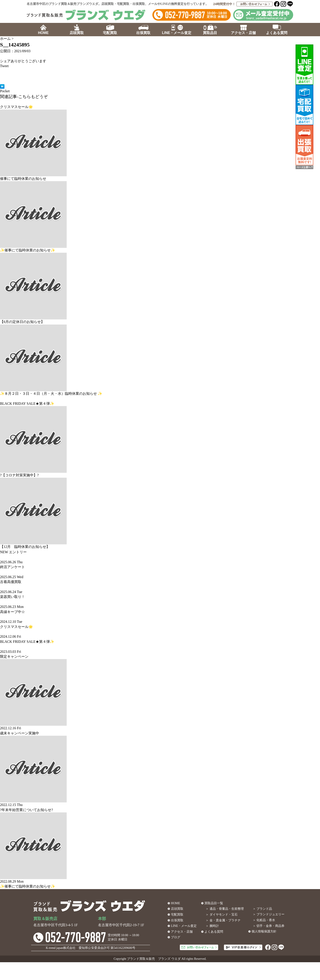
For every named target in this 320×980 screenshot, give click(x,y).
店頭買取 (177, 909)
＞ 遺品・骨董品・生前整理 (225, 909)
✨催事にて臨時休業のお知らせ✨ (28, 250)
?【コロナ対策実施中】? (19, 475)
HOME (175, 903)
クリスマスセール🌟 (16, 107)
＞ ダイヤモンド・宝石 (222, 915)
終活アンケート (12, 567)
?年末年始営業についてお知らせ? (26, 810)
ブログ (176, 937)
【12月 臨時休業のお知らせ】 (25, 547)
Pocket (5, 91)
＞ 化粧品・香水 (264, 920)
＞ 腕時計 (212, 926)
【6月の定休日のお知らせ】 (22, 322)
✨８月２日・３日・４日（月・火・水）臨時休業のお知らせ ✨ (51, 394)
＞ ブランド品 (262, 909)
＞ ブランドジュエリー (269, 914)
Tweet (4, 66)
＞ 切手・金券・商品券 (269, 926)
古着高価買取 (11, 582)
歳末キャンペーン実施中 (20, 733)
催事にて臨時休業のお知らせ (23, 179)
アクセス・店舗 (182, 932)
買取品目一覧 (214, 903)
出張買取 (177, 920)
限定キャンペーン (14, 656)
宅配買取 (177, 915)
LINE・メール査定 (184, 926)
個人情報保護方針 (264, 931)
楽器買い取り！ (12, 597)
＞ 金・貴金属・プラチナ (223, 920)
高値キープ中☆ (12, 612)
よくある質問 (214, 932)
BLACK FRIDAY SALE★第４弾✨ (27, 404)
